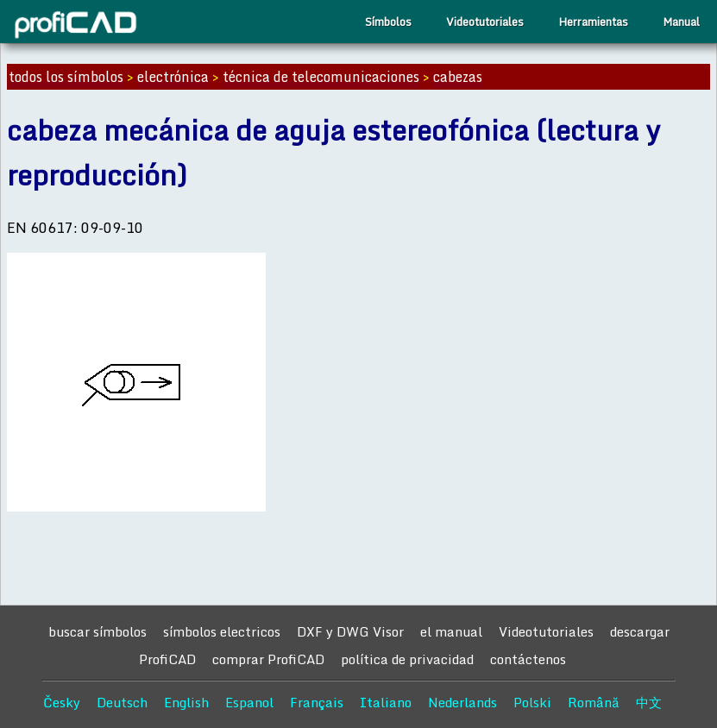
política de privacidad (407, 659)
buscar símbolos (97, 631)
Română (594, 702)
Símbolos (388, 22)
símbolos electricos (222, 631)
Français (317, 702)
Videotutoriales (485, 22)
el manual (451, 631)
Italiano (386, 702)
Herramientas (593, 22)
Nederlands (462, 702)
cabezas (458, 77)
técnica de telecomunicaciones (321, 77)
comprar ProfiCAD (268, 659)
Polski (532, 702)
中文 (649, 702)
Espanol (249, 702)
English (186, 702)
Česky (62, 702)
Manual (681, 22)
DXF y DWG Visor (350, 631)
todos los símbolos (66, 77)
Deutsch (122, 702)
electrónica (173, 77)
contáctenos (528, 659)
